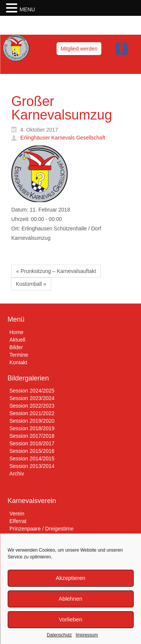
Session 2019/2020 (32, 421)
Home (16, 332)
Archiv (17, 474)
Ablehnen (70, 599)
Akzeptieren (70, 578)
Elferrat (18, 521)
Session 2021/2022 (32, 413)
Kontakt (18, 362)
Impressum (87, 635)
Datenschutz (59, 635)
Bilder (16, 347)
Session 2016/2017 (32, 443)
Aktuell (17, 340)
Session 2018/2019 (32, 428)
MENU (27, 9)
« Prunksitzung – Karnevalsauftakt (56, 271)
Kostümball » (31, 284)
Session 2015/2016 (32, 451)
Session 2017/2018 (32, 436)
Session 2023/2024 (32, 398)
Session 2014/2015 (32, 458)
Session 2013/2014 (32, 466)
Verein (17, 514)
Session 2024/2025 (32, 391)
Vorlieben (70, 619)
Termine (19, 355)
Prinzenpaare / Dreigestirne (41, 529)
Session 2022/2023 (32, 406)
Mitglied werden (79, 49)
